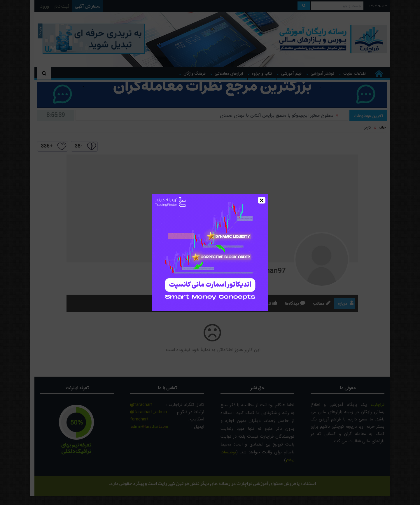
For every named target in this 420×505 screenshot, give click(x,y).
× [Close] (262, 200)
